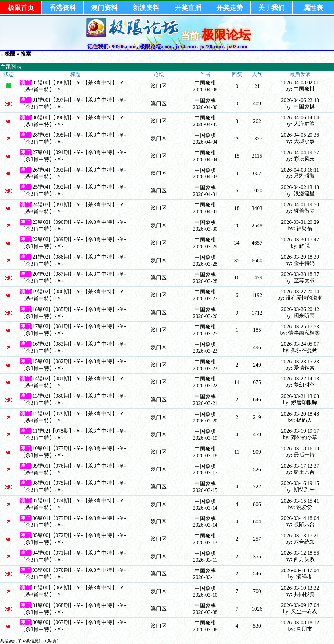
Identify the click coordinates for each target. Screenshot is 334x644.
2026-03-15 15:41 (300, 501)
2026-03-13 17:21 (300, 536)
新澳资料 (146, 8)
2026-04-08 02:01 (300, 83)
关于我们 (271, 8)
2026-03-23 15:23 (300, 361)
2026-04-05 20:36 (300, 135)
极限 (10, 54)
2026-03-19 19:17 (300, 431)
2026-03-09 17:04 (300, 605)
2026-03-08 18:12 (300, 623)
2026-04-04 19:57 (300, 152)
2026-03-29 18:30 (300, 257)
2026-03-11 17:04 (300, 570)
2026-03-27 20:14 (300, 292)
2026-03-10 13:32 (300, 588)
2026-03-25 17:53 (300, 327)
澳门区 (159, 86)
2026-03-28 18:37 (300, 274)
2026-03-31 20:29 (300, 222)
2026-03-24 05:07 (300, 344)
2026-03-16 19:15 (300, 483)
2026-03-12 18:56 (300, 553)
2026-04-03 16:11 (300, 170)
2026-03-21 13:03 (300, 396)
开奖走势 (230, 8)
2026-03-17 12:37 (300, 466)
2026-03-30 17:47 (300, 240)
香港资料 (63, 8)
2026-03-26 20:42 (300, 309)
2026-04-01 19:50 (300, 204)
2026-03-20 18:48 (300, 414)
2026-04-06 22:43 (300, 100)
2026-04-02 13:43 (300, 187)
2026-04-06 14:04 (300, 117)
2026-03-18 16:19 (300, 448)
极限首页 (21, 8)
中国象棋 (205, 83)
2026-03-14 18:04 (300, 518)
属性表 (313, 8)
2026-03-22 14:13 (300, 379)
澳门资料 (104, 8)
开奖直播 (188, 8)
